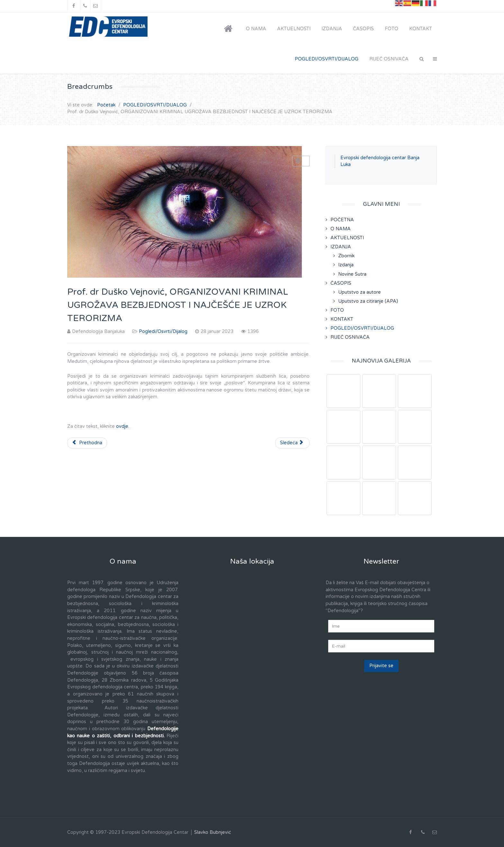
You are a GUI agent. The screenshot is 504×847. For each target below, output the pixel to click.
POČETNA (342, 220)
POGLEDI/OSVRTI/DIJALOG (362, 328)
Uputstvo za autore (360, 292)
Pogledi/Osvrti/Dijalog (163, 331)
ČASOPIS (341, 283)
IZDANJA (341, 247)
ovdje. (123, 426)
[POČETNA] (230, 29)
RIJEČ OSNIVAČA (350, 337)
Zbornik (346, 256)
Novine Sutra (352, 274)
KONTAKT (342, 319)
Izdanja (346, 265)
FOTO (337, 310)
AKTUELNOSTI (347, 238)
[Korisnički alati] (301, 161)
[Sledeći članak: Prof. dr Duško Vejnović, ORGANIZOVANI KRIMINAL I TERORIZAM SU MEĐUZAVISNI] (292, 443)
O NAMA (341, 229)
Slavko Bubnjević (213, 832)
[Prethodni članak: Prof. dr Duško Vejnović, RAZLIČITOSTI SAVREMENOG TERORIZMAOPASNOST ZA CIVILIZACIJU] (87, 443)
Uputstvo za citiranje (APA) (368, 301)
